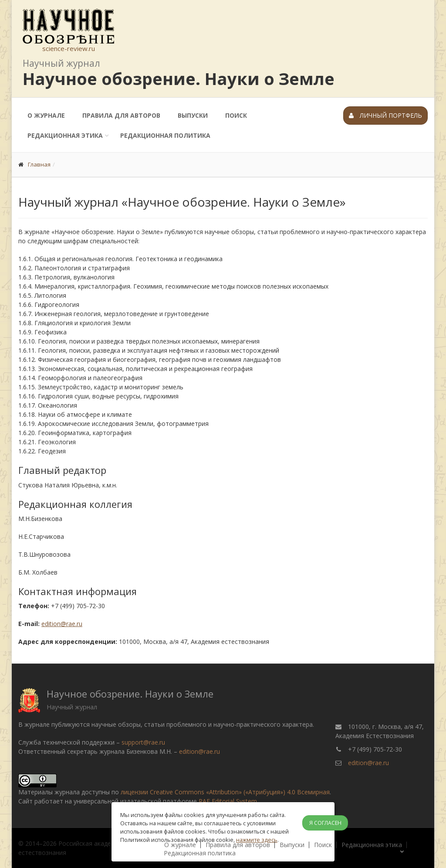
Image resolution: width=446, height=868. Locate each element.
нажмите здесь (257, 840)
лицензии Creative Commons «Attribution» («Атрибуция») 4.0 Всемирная (225, 792)
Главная (39, 164)
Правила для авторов (121, 115)
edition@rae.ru (62, 624)
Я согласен (325, 823)
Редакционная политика (165, 135)
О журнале (46, 115)
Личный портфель (385, 115)
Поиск (236, 115)
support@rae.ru (143, 742)
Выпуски (193, 115)
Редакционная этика (65, 135)
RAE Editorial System (228, 801)
